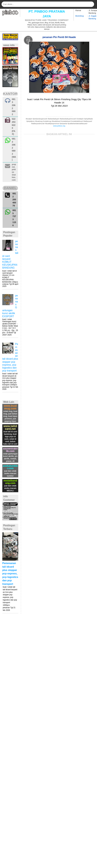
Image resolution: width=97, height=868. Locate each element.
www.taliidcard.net (10, 427)
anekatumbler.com (10, 467)
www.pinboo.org (59, 126)
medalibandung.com (10, 482)
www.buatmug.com (10, 407)
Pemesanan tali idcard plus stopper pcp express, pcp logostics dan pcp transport (10, 574)
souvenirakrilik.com (10, 450)
